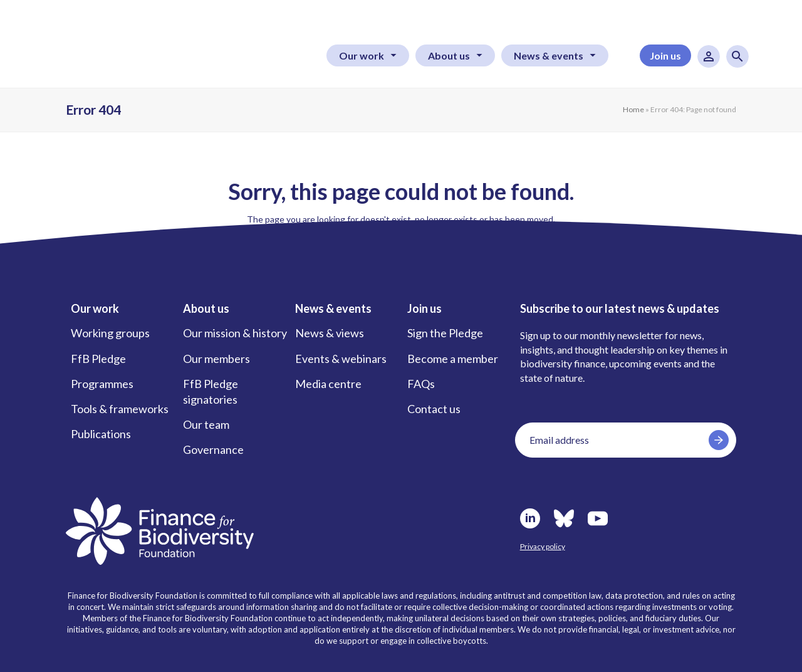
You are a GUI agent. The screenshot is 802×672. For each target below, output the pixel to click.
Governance (213, 449)
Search (737, 56)
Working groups (110, 333)
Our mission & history (235, 333)
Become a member (453, 359)
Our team (206, 424)
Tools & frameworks (120, 409)
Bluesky (564, 518)
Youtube (598, 518)
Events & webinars (341, 359)
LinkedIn (530, 518)
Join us (665, 55)
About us (449, 55)
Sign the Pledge (445, 333)
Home (633, 109)
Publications (101, 434)
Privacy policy (543, 546)
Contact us (434, 409)
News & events (549, 55)
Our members (216, 359)
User (709, 56)
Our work (362, 55)
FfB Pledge (98, 359)
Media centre (328, 384)
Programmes (102, 384)
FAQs (421, 384)
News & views (330, 333)
